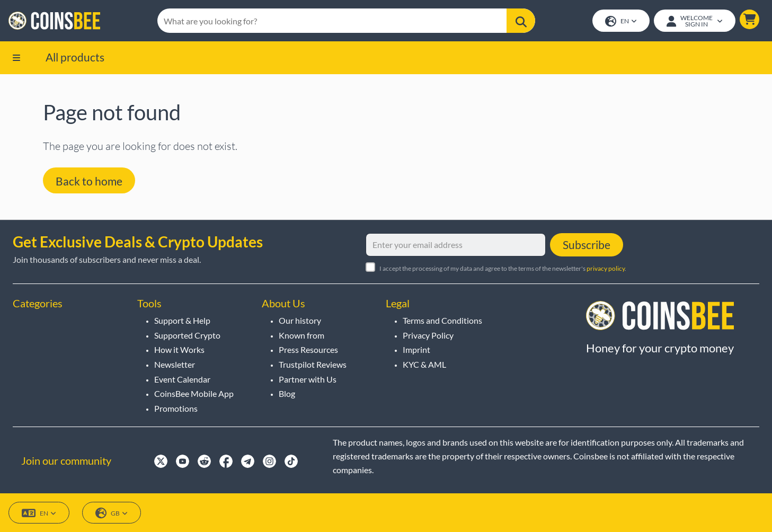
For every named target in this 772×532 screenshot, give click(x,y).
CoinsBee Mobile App (194, 393)
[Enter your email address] (456, 245)
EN (621, 21)
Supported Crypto (187, 335)
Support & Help (182, 320)
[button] (749, 19)
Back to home (89, 181)
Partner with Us (308, 379)
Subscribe (587, 245)
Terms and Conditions (442, 320)
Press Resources (308, 349)
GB (112, 513)
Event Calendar (182, 379)
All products (75, 57)
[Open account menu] (695, 21)
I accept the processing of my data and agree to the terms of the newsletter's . (503, 268)
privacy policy (606, 268)
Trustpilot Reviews (313, 364)
